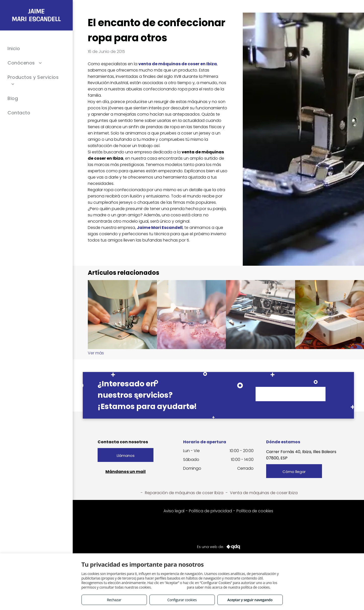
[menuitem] (36, 48)
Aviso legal (174, 511)
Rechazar (114, 600)
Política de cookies (255, 511)
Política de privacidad (210, 511)
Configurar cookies (182, 600)
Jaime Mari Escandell (160, 228)
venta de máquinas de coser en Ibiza (178, 64)
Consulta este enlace (169, 587)
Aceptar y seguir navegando (250, 600)
